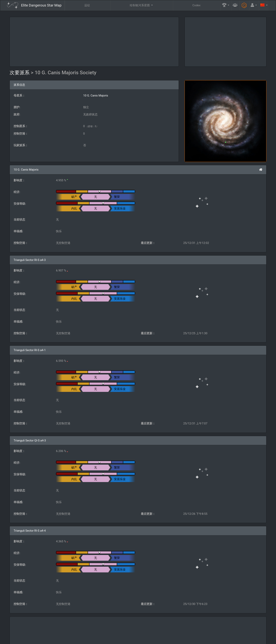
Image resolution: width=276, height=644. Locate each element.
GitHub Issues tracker (162, 640)
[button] (226, 5)
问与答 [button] (118, 630)
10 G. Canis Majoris (96, 96)
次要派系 (20, 73)
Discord (184, 640)
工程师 (202, 630)
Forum (198, 640)
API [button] (255, 630)
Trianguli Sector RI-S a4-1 (30, 350)
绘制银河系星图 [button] (140, 5)
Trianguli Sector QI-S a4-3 (30, 441)
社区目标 (174, 630)
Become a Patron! (136, 640)
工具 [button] (228, 630)
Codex (196, 5)
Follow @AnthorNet (111, 640)
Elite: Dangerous (17, 632)
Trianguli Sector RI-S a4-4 (30, 531)
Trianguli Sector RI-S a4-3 (30, 260)
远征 (87, 5)
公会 (146, 630)
